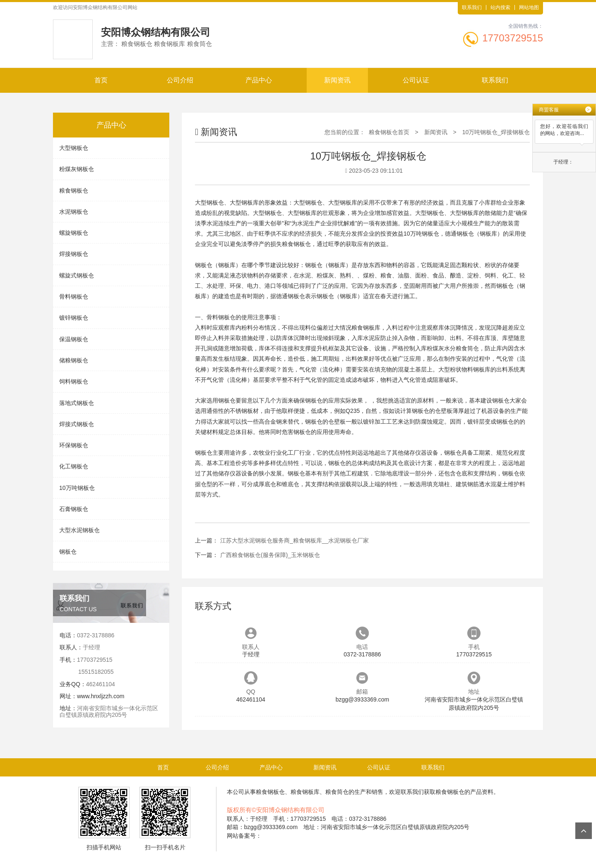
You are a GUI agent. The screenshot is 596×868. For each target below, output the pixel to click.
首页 (101, 80)
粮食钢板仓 (74, 190)
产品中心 (259, 80)
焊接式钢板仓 (77, 424)
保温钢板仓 (74, 339)
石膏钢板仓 (74, 509)
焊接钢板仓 (74, 254)
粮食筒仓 (467, 348)
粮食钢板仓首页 (389, 132)
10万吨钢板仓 (77, 488)
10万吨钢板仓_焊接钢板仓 (496, 132)
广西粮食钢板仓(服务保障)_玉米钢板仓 (270, 555)
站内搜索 (500, 7)
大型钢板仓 (74, 148)
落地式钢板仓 (77, 403)
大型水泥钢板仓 (79, 530)
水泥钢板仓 (74, 212)
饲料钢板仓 (74, 381)
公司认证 (416, 80)
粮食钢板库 (366, 328)
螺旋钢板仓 (74, 233)
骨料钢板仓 (74, 297)
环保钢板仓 (74, 445)
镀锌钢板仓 (74, 318)
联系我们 (472, 7)
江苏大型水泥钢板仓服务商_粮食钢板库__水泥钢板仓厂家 (294, 540)
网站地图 (529, 7)
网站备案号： (244, 836)
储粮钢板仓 (74, 360)
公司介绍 (180, 80)
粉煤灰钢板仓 (77, 169)
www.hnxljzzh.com (101, 696)
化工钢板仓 (74, 466)
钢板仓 (68, 552)
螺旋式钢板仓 (77, 275)
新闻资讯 (337, 80)
